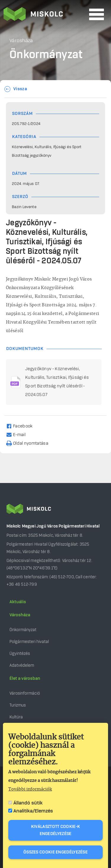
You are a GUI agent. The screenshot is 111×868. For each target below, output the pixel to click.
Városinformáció (25, 693)
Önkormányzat (23, 630)
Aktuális (18, 602)
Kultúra (16, 717)
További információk (30, 789)
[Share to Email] (18, 434)
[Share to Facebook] (22, 426)
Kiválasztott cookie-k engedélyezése (55, 830)
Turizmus (18, 705)
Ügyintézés (20, 654)
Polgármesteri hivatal (29, 642)
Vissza (20, 89)
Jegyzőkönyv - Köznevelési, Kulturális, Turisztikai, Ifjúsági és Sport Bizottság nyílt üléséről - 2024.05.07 (57, 382)
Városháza (20, 615)
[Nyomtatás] (30, 443)
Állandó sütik (28, 803)
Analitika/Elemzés (33, 811)
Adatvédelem (22, 665)
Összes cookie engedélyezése (55, 852)
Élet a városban (25, 679)
